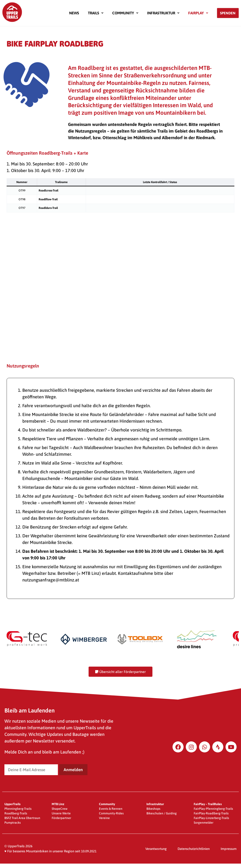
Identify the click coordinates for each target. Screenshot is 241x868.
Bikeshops (153, 809)
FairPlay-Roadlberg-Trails (211, 813)
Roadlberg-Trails (16, 813)
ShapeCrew (60, 809)
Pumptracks (13, 823)
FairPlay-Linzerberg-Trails (211, 818)
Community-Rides (111, 813)
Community (125, 13)
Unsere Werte (61, 813)
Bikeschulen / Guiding (162, 813)
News (74, 13)
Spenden (228, 13)
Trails (96, 13)
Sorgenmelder (204, 823)
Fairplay (198, 13)
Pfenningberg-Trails (18, 809)
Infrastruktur (163, 13)
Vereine (104, 818)
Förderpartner (61, 818)
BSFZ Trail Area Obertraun (22, 818)
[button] (96, 13)
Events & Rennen (111, 809)
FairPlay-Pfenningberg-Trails (213, 809)
